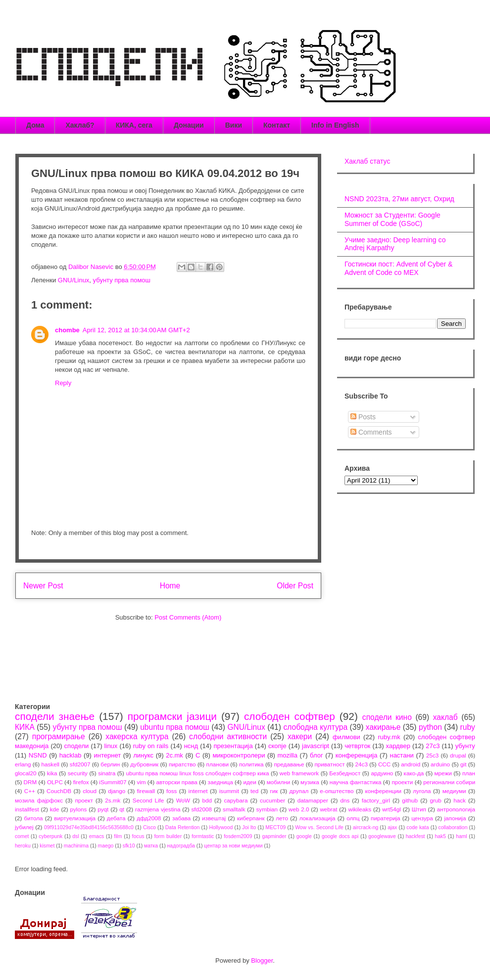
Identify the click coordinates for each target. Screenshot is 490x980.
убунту (465, 746)
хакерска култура (137, 736)
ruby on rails (151, 746)
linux (111, 746)
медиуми (454, 791)
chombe (67, 330)
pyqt (103, 809)
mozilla (288, 755)
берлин (110, 764)
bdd (207, 800)
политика (251, 764)
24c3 (362, 764)
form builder (168, 836)
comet (22, 836)
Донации (189, 125)
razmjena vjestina (158, 809)
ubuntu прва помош (175, 727)
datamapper (313, 800)
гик (274, 791)
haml (462, 836)
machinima (76, 846)
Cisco (149, 827)
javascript (316, 746)
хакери (300, 736)
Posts (363, 417)
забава (181, 818)
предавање (289, 764)
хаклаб (445, 717)
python (430, 727)
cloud (90, 791)
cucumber (272, 800)
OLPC (55, 782)
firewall (146, 791)
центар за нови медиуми (233, 846)
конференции (384, 791)
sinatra (107, 773)
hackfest (416, 836)
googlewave (382, 836)
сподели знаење (55, 716)
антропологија (456, 809)
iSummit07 (113, 782)
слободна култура (315, 727)
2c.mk (174, 755)
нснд (191, 746)
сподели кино (387, 717)
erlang (23, 764)
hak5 (441, 836)
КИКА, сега (134, 125)
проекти (402, 782)
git (463, 764)
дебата (116, 818)
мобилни (279, 782)
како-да (414, 773)
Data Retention (183, 827)
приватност (329, 764)
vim (141, 782)
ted (254, 791)
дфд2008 (149, 818)
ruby (468, 727)
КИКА (25, 727)
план (469, 773)
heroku (23, 846)
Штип (419, 809)
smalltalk (234, 809)
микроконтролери (239, 755)
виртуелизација (75, 818)
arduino (440, 764)
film (118, 836)
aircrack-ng (366, 827)
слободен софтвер (290, 716)
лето (282, 818)
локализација (318, 818)
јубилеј (24, 827)
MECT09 (275, 827)
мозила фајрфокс (39, 800)
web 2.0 (299, 809)
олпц (353, 818)
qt (122, 809)
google (304, 836)
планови (218, 764)
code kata (417, 827)
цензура (422, 818)
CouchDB (59, 791)
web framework (299, 773)
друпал (299, 791)
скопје (277, 746)
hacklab (71, 755)
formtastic (203, 836)
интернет (108, 755)
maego (106, 846)
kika (52, 773)
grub (435, 800)
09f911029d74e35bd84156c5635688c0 (89, 827)
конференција (357, 755)
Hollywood (221, 827)
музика (310, 782)
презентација (233, 746)
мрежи (443, 773)
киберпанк (251, 818)
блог (317, 755)
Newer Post (43, 586)
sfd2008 (201, 809)
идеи (249, 782)
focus (138, 836)
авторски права (176, 782)
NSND (38, 755)
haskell (50, 764)
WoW (183, 800)
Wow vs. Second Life (319, 827)
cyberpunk (50, 836)
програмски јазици (172, 716)
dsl (75, 836)
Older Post (295, 586)
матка (151, 846)
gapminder (274, 836)
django (117, 791)
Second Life (148, 800)
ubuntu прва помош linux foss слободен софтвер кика (197, 773)
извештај (214, 818)
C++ (30, 791)
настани (401, 755)
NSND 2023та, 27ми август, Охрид (399, 199)
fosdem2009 (238, 836)
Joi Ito (249, 827)
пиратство (182, 764)
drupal (458, 755)
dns (345, 800)
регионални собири (449, 782)
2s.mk (113, 800)
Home (170, 586)
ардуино (382, 773)
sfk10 (129, 846)
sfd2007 (80, 764)
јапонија (455, 818)
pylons (79, 809)
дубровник (144, 764)
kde (55, 809)
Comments (371, 432)
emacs (97, 836)
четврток (357, 746)
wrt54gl (392, 809)
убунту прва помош (122, 280)
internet (198, 791)
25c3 (432, 755)
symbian (267, 809)
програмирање (59, 736)
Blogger (262, 960)
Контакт (277, 125)
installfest (27, 809)
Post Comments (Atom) (188, 617)
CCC (384, 764)
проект (84, 800)
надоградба (181, 846)
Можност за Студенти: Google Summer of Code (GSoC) (392, 219)
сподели (77, 746)
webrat (328, 809)
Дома (35, 125)
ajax (392, 827)
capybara (236, 800)
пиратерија (385, 818)
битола (34, 818)
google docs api (340, 836)
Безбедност (345, 773)
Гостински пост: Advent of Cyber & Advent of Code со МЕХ (398, 268)
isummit (229, 791)
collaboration (453, 827)
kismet (47, 846)
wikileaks (360, 809)
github (410, 800)
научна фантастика (356, 782)
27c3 (433, 746)
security (78, 773)
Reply (63, 383)
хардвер (398, 746)
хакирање (383, 727)
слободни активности (228, 736)
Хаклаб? (80, 125)
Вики (234, 125)
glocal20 (26, 773)
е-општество (337, 791)
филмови (346, 737)
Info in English (335, 125)
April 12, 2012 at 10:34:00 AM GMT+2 (136, 330)
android (411, 764)
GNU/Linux (74, 280)
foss (171, 791)
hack (460, 800)
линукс (143, 755)
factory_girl (376, 800)
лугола (422, 791)
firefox (81, 782)
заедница (220, 782)
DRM (30, 782)
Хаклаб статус (367, 161)
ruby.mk (389, 737)
